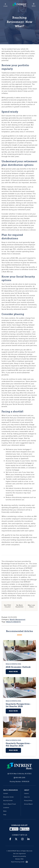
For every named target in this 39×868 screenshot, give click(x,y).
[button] (34, 5)
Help (5, 815)
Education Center (9, 797)
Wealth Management (18, 619)
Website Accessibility (19, 856)
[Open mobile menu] (34, 5)
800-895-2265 (20, 778)
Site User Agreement (19, 854)
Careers (26, 793)
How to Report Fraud (10, 804)
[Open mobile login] (5, 5)
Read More (13, 672)
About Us (27, 797)
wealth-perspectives (13, 664)
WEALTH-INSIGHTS (13, 622)
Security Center (8, 801)
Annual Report (28, 804)
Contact (6, 793)
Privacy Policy (28, 801)
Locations (6, 808)
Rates (5, 811)
